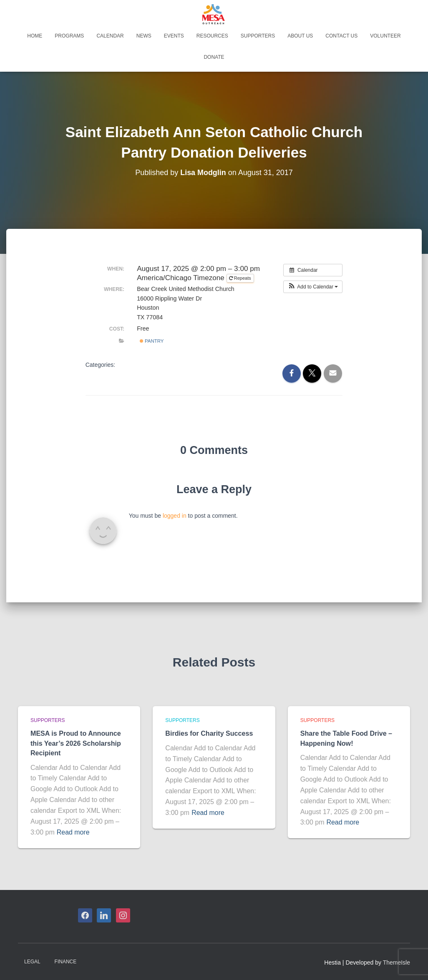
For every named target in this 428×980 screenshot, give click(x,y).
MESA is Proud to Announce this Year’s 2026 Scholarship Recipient (76, 743)
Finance (66, 960)
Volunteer (385, 36)
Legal (32, 960)
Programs (69, 36)
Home (35, 36)
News (144, 36)
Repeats (241, 278)
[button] (313, 287)
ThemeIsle (397, 961)
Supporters (258, 36)
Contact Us (341, 36)
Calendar (110, 36)
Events (174, 36)
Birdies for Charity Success (209, 733)
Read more (73, 831)
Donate (214, 57)
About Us (300, 36)
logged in (175, 516)
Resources (212, 36)
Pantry (152, 341)
